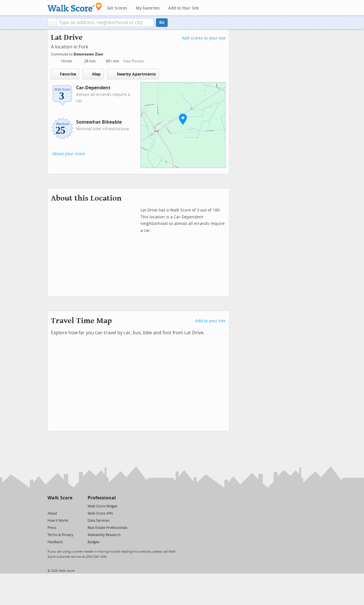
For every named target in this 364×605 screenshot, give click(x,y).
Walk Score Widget (102, 506)
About (52, 513)
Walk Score (60, 498)
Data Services (99, 521)
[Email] (69, 506)
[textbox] (105, 23)
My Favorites (148, 8)
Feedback (55, 542)
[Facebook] (60, 506)
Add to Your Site (184, 8)
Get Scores (117, 8)
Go (162, 22)
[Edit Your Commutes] (107, 53)
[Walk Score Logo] (75, 7)
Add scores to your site (204, 38)
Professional (102, 498)
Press (52, 528)
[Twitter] (51, 506)
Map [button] (93, 74)
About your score (69, 154)
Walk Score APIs (100, 513)
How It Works (58, 521)
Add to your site (210, 321)
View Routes (133, 61)
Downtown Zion (89, 54)
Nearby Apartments (133, 74)
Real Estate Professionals (108, 528)
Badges (94, 542)
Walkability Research (104, 535)
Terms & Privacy (60, 535)
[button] (52, 23)
